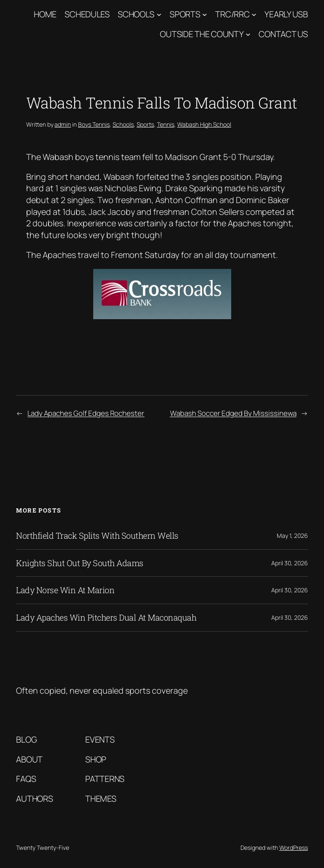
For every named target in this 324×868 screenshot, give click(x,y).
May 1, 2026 (292, 536)
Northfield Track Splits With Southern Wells (97, 536)
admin (63, 124)
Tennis (166, 124)
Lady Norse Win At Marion (65, 590)
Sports (185, 14)
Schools (136, 14)
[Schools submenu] (159, 14)
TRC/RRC (232, 14)
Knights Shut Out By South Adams (80, 563)
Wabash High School (204, 124)
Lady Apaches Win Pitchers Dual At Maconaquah (106, 618)
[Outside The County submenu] (248, 34)
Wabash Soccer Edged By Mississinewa (233, 413)
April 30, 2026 (290, 563)
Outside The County (202, 34)
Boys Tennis (94, 124)
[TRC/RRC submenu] (254, 14)
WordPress (294, 848)
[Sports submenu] (205, 14)
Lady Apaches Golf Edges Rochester (86, 413)
